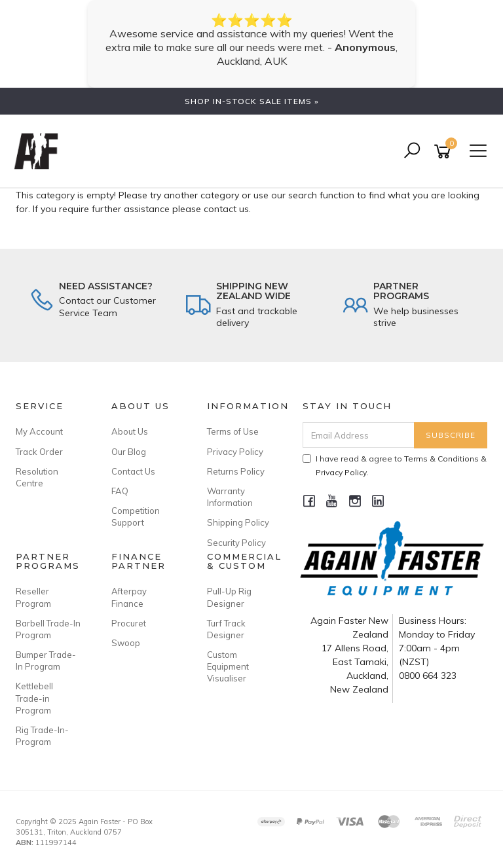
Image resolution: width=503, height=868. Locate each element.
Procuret (129, 623)
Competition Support (136, 516)
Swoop (126, 643)
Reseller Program (33, 597)
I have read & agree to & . (395, 465)
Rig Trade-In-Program (42, 736)
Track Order (39, 452)
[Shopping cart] (445, 152)
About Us (130, 431)
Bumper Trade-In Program (46, 660)
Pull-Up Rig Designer (229, 597)
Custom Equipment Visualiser (228, 666)
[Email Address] (359, 435)
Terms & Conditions (441, 459)
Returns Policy (236, 471)
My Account (39, 431)
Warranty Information (230, 497)
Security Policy (236, 543)
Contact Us (133, 471)
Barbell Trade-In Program (48, 629)
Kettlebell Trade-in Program (34, 698)
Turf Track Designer (226, 629)
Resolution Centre (37, 477)
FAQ (120, 491)
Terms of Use (233, 431)
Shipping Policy (238, 522)
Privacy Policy (235, 452)
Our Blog (129, 452)
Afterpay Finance (129, 597)
